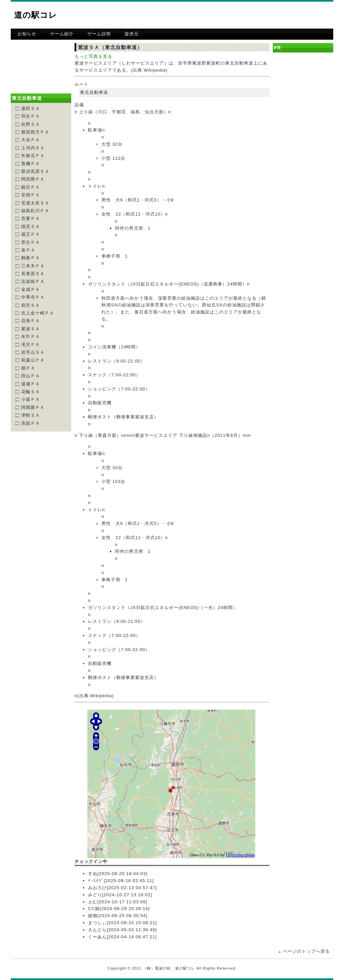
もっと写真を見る (93, 56)
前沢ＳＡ (31, 305)
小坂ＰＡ (31, 399)
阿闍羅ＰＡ (33, 407)
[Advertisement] (255, 15)
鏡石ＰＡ (31, 187)
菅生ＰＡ (31, 242)
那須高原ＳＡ (35, 171)
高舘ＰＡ (31, 423)
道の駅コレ (36, 15)
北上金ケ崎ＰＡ (38, 313)
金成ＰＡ (31, 289)
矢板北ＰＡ (33, 156)
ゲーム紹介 (62, 34)
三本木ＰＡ (33, 266)
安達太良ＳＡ (35, 203)
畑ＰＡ (28, 368)
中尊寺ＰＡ (33, 297)
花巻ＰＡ (31, 321)
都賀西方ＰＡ (35, 132)
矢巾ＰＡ (31, 336)
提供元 (132, 34)
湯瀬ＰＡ (31, 384)
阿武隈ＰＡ (33, 179)
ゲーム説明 (99, 34)
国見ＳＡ (31, 227)
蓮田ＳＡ (31, 108)
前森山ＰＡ (33, 360)
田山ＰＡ (31, 376)
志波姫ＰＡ (33, 281)
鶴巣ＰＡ (31, 258)
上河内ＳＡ (33, 148)
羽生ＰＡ (31, 116)
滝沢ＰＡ (31, 345)
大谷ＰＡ (31, 140)
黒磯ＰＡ (31, 164)
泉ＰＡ (28, 250)
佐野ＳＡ (31, 124)
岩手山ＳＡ (33, 352)
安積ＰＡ (31, 195)
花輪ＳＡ (31, 392)
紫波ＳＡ (31, 329)
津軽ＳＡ (31, 415)
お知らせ (27, 34)
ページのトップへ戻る (306, 951)
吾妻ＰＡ (31, 218)
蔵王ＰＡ (31, 234)
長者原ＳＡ (33, 274)
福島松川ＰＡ (35, 211)
